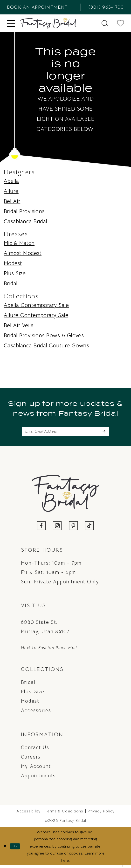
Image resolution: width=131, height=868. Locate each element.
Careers (31, 759)
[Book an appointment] (42, 7)
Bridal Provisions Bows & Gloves (44, 335)
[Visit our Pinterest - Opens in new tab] (74, 529)
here (65, 863)
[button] (11, 23)
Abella (11, 181)
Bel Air (12, 201)
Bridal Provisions (24, 211)
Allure (11, 191)
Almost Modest (23, 253)
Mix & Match (19, 243)
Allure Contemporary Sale (36, 315)
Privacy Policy (101, 814)
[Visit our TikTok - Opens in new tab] (90, 529)
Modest (13, 263)
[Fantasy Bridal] (48, 23)
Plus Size (15, 273)
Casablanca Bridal (25, 221)
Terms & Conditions (64, 814)
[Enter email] (65, 433)
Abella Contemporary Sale (36, 305)
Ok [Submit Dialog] (18, 848)
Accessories (36, 713)
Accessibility (28, 814)
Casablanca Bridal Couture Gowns (46, 346)
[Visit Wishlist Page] (121, 23)
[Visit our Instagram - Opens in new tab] (57, 529)
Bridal (11, 284)
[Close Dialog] (6, 849)
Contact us (35, 750)
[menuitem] (42, 7)
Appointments (38, 778)
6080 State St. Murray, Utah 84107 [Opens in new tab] (45, 629)
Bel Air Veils (18, 325)
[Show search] (105, 23)
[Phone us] (104, 7)
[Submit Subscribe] (103, 433)
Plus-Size (33, 694)
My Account (36, 769)
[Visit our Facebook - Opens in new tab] (41, 529)
